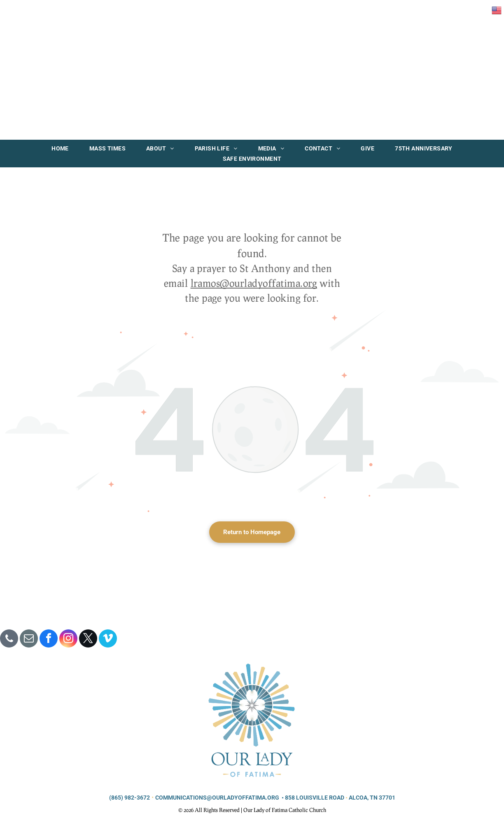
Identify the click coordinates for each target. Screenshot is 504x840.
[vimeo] (108, 639)
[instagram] (68, 639)
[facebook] (49, 639)
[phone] (9, 639)
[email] (29, 639)
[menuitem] (60, 148)
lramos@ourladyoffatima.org (254, 283)
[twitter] (88, 639)
